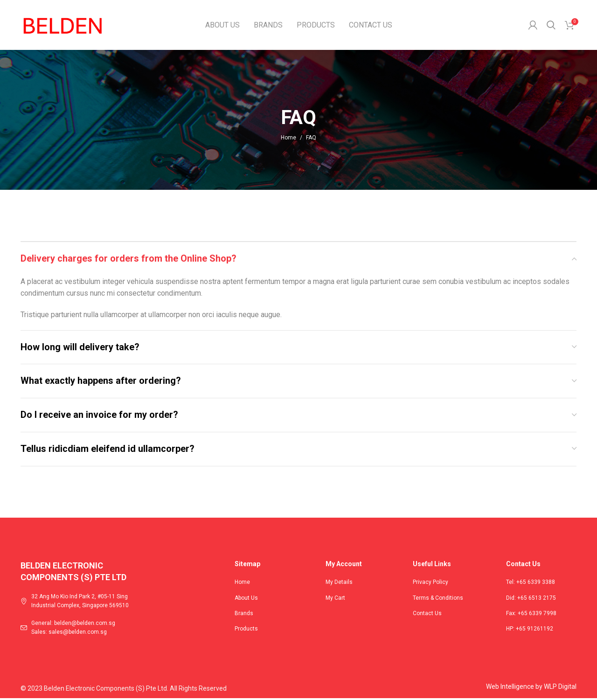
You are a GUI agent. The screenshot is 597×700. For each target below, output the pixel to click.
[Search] (551, 26)
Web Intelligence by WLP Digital (531, 688)
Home (288, 139)
